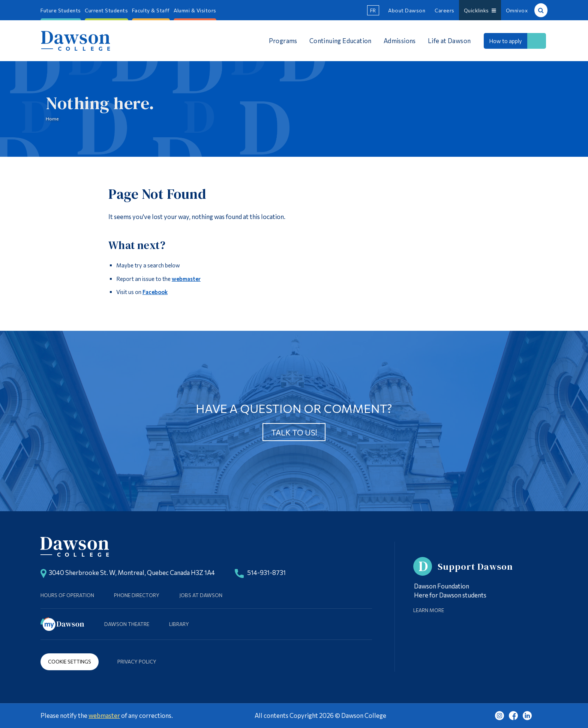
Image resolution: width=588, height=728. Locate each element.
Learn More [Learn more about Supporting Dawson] (429, 610)
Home (52, 119)
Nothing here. (100, 104)
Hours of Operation (67, 595)
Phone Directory (137, 595)
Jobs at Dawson (201, 595)
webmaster (186, 279)
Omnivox (517, 10)
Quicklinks (480, 10)
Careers (445, 10)
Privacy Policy (137, 661)
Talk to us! (294, 432)
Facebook (155, 292)
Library (179, 624)
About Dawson (407, 10)
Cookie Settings (70, 661)
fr (373, 10)
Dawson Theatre (127, 624)
